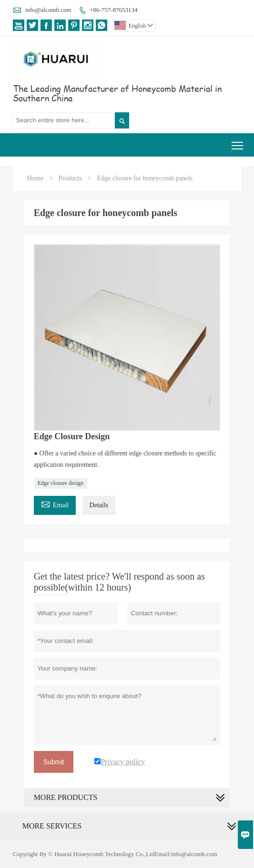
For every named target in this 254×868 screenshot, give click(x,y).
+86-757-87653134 (114, 10)
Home (35, 178)
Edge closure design (61, 483)
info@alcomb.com (48, 10)
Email (55, 504)
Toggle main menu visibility (238, 142)
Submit (54, 762)
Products (70, 178)
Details (99, 505)
